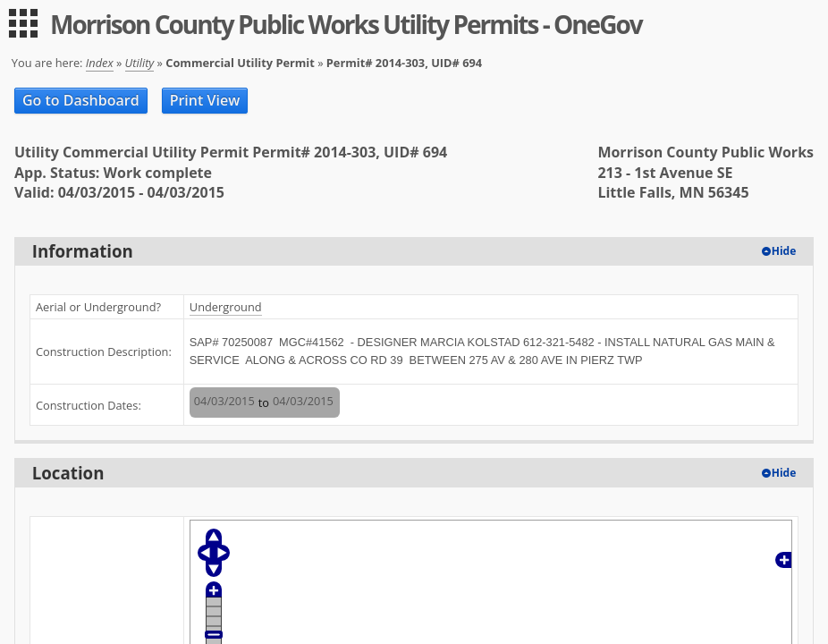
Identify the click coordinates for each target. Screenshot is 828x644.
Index (100, 63)
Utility (140, 63)
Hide (784, 251)
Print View (205, 100)
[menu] (23, 23)
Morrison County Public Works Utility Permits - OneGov (346, 24)
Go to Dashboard (81, 100)
